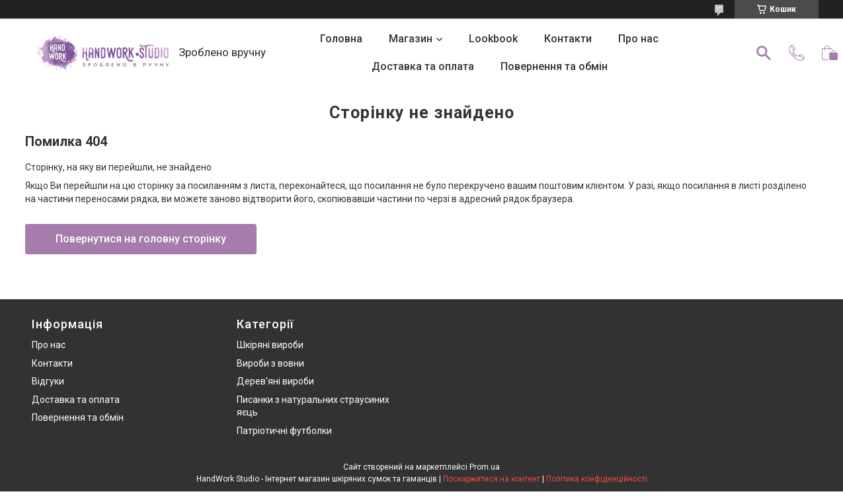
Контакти (568, 39)
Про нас (638, 39)
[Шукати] (764, 53)
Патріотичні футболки (284, 431)
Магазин (411, 39)
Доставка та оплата (423, 66)
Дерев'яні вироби (275, 381)
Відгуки (48, 381)
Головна (341, 39)
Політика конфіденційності (597, 479)
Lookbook (493, 39)
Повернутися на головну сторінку (141, 239)
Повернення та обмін (554, 66)
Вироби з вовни (270, 363)
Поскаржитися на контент (492, 479)
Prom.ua (485, 467)
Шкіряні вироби (270, 345)
